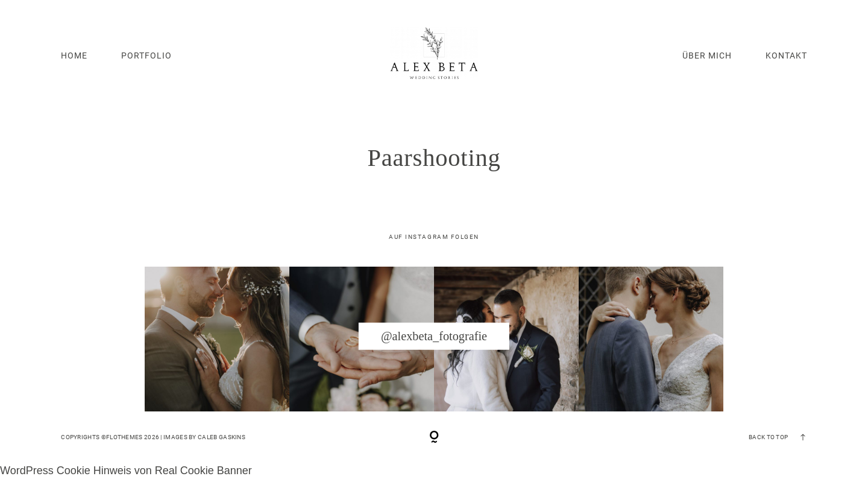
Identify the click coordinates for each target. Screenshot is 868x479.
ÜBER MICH (707, 56)
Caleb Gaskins (222, 437)
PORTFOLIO (146, 56)
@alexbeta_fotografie (434, 336)
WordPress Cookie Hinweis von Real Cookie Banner (126, 471)
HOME (74, 56)
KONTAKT (786, 56)
